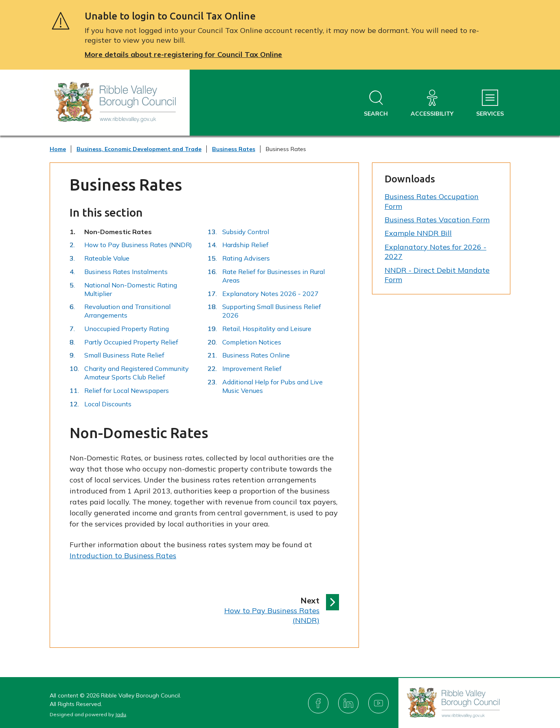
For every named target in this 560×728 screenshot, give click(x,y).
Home (58, 149)
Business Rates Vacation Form (437, 220)
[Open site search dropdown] (376, 104)
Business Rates (234, 149)
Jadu (121, 714)
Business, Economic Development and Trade (139, 149)
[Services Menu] (490, 104)
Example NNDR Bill (418, 233)
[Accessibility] (432, 104)
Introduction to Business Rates (123, 556)
